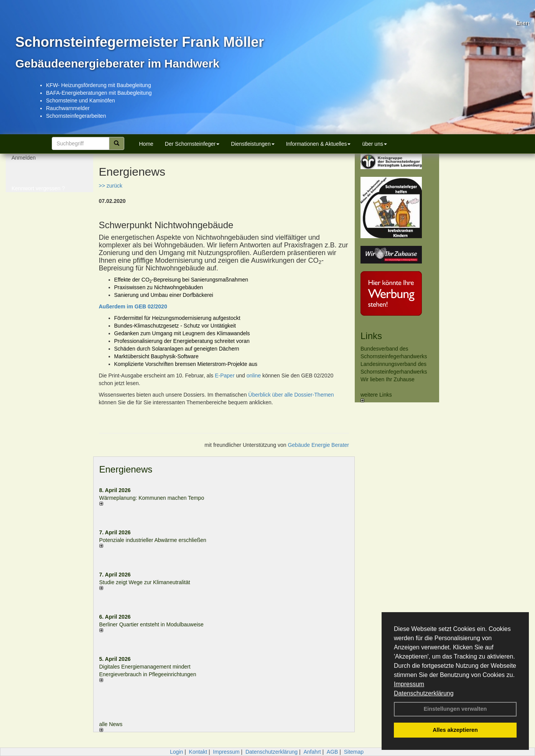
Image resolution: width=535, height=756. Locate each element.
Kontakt (198, 752)
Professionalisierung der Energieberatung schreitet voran (182, 341)
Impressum (409, 684)
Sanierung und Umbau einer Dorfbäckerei (164, 295)
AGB (333, 752)
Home (146, 144)
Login (176, 752)
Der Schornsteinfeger (192, 144)
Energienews (126, 469)
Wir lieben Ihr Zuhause (388, 379)
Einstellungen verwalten (455, 709)
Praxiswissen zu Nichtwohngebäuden (159, 287)
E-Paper (225, 376)
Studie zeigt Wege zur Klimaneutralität (145, 582)
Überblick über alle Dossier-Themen (291, 395)
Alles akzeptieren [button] (455, 730)
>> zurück (111, 186)
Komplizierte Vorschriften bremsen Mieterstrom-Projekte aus (186, 364)
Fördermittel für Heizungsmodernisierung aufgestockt (177, 318)
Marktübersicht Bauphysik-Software (156, 356)
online (254, 376)
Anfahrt (312, 752)
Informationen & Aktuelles (319, 144)
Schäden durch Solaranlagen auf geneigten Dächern (177, 349)
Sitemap (354, 752)
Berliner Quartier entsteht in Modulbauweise (151, 624)
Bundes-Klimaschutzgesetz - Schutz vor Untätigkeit (175, 326)
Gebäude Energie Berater (318, 445)
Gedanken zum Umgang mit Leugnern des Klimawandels (182, 333)
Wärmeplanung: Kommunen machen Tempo (152, 498)
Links (371, 336)
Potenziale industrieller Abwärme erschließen (153, 540)
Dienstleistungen (253, 144)
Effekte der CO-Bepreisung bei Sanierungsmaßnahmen (181, 280)
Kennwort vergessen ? (38, 192)
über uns (374, 144)
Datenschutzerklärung (424, 693)
